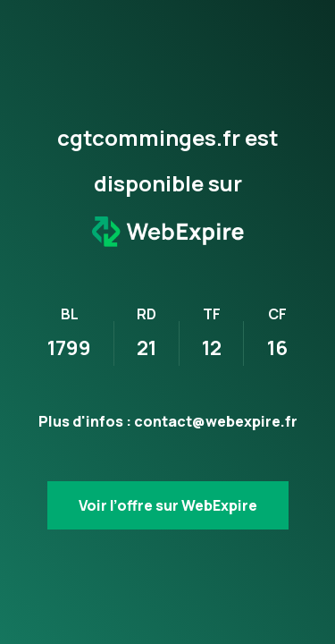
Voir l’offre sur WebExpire (168, 505)
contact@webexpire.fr (216, 421)
